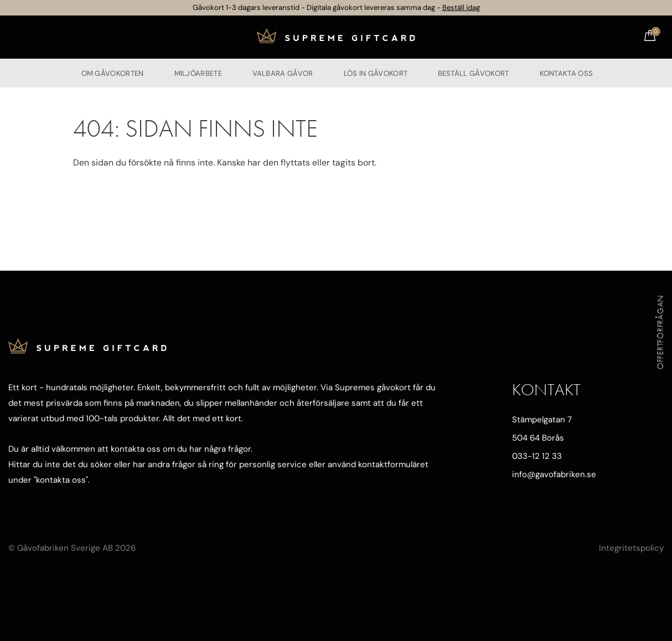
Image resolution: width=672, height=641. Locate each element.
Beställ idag (461, 7)
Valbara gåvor (282, 73)
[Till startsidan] (336, 37)
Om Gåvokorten (113, 73)
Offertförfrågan (660, 332)
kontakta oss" (62, 480)
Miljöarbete (198, 73)
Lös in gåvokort (375, 73)
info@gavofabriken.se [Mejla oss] (554, 474)
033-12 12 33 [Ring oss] (537, 456)
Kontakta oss (566, 73)
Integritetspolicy (631, 548)
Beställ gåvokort (474, 73)
